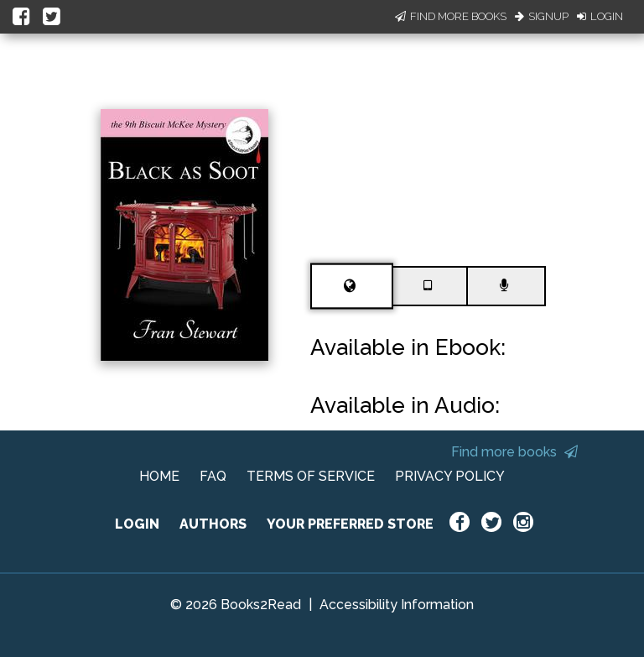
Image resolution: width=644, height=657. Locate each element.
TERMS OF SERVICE (311, 476)
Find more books (514, 452)
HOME (159, 476)
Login (600, 16)
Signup (542, 16)
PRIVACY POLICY (450, 476)
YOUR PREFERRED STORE (350, 524)
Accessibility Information (397, 605)
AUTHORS (213, 524)
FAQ (213, 476)
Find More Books (451, 16)
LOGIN (137, 524)
